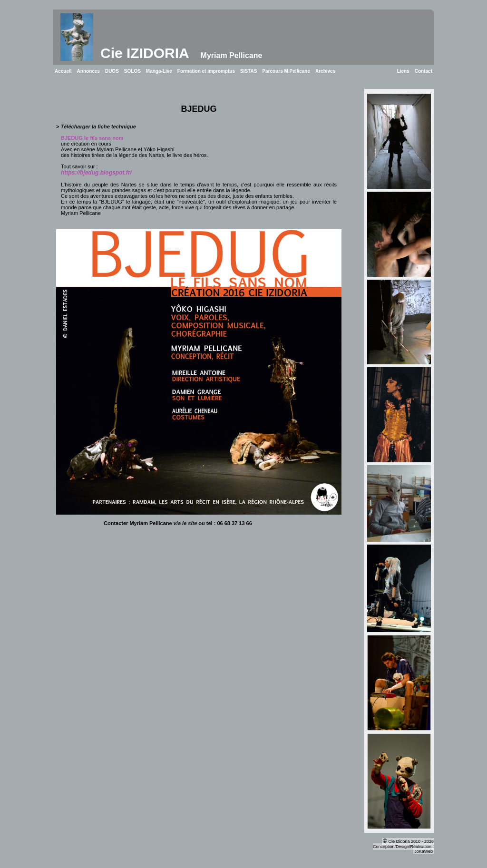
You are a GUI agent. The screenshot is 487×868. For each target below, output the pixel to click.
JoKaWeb (424, 851)
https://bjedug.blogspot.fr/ (96, 173)
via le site (185, 523)
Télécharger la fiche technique (98, 127)
